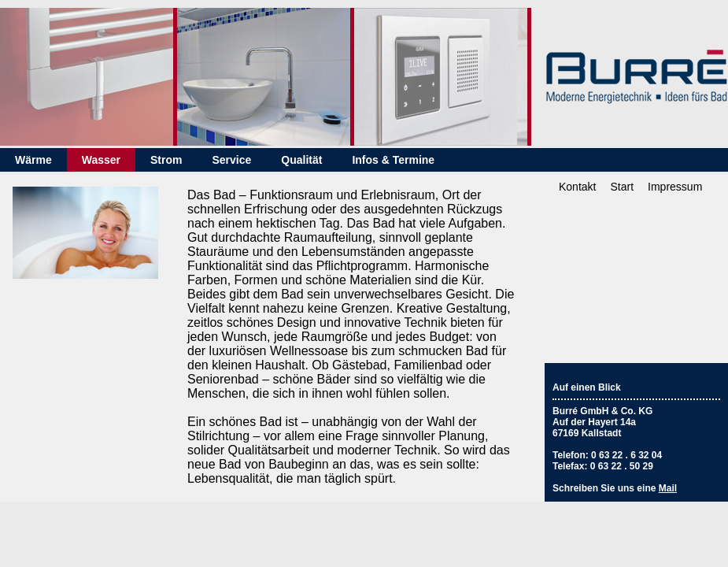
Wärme (33, 160)
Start (622, 187)
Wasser (101, 160)
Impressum (675, 187)
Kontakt (577, 187)
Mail (668, 488)
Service (231, 160)
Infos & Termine (393, 160)
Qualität (301, 160)
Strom (166, 160)
